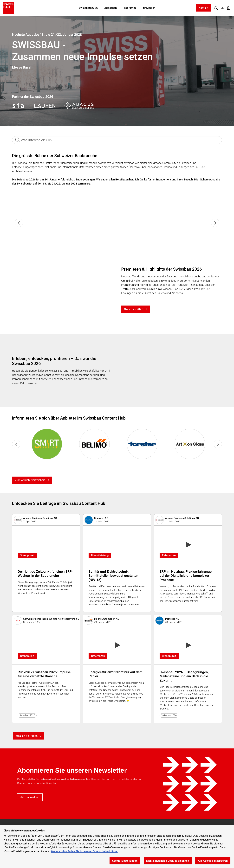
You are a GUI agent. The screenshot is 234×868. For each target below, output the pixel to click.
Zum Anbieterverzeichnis (30, 480)
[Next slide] (215, 223)
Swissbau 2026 (88, 8)
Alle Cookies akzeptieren (213, 861)
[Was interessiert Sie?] (117, 140)
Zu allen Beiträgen (27, 736)
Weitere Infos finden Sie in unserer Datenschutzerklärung (85, 851)
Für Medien (149, 8)
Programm (129, 8)
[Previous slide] (19, 223)
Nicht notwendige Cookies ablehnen (168, 861)
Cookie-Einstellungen (125, 861)
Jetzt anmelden (30, 797)
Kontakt (203, 8)
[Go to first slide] (218, 444)
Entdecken (110, 8)
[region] (117, 847)
